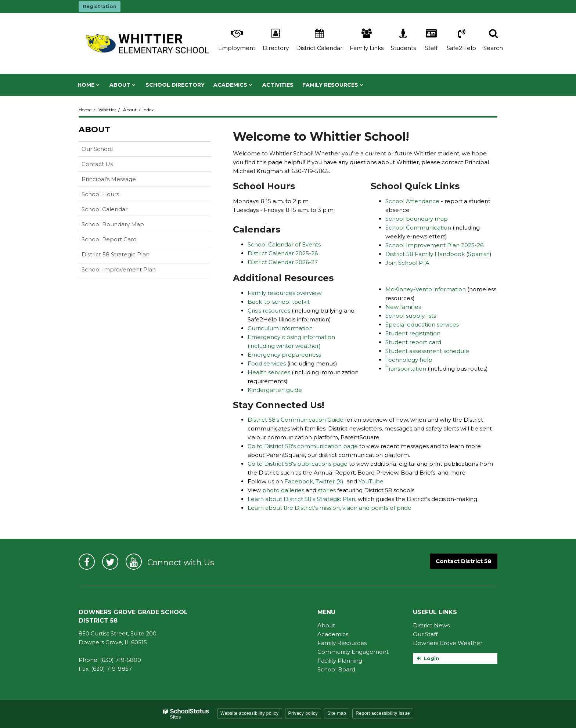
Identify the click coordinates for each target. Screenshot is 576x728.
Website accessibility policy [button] (250, 713)
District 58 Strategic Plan (116, 254)
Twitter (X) (330, 481)
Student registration (413, 333)
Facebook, (299, 481)
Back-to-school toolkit (279, 302)
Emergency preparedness (284, 355)
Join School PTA (407, 263)
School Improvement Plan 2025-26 (434, 245)
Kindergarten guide (275, 390)
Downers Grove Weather (448, 643)
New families (403, 307)
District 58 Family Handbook (426, 254)
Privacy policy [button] (303, 713)
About (130, 110)
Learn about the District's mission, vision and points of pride (330, 508)
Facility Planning (340, 661)
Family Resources (342, 643)
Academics (333, 634)
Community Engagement (353, 652)
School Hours (100, 194)
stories (327, 490)
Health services (270, 372)
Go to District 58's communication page (303, 446)
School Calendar (105, 209)
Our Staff (425, 634)
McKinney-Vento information (426, 289)
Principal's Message (109, 179)
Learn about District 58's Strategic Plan (301, 499)
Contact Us (97, 164)
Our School (97, 149)
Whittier (107, 110)
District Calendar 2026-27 (283, 262)
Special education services (422, 325)
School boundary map (417, 219)
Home (85, 110)
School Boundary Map (113, 224)
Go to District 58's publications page (298, 464)
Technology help (409, 360)
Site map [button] (337, 713)
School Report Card (121, 241)
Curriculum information (280, 328)
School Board (336, 669)
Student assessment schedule (427, 351)
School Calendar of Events (284, 244)
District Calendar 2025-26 (283, 253)
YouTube (371, 481)
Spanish (479, 254)
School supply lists (411, 316)
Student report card (413, 342)
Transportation (406, 369)
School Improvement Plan (119, 269)
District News (431, 625)
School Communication (419, 228)
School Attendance (412, 201)
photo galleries (283, 490)
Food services (267, 363)
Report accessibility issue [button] (383, 713)
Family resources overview (285, 293)
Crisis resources (270, 311)
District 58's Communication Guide (296, 420)
